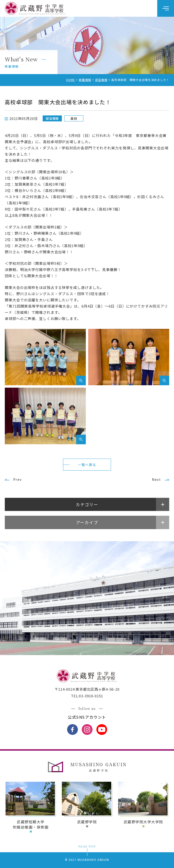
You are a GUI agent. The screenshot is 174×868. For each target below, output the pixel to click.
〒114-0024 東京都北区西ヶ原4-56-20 (87, 689)
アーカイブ (87, 522)
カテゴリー (87, 504)
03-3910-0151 (91, 696)
